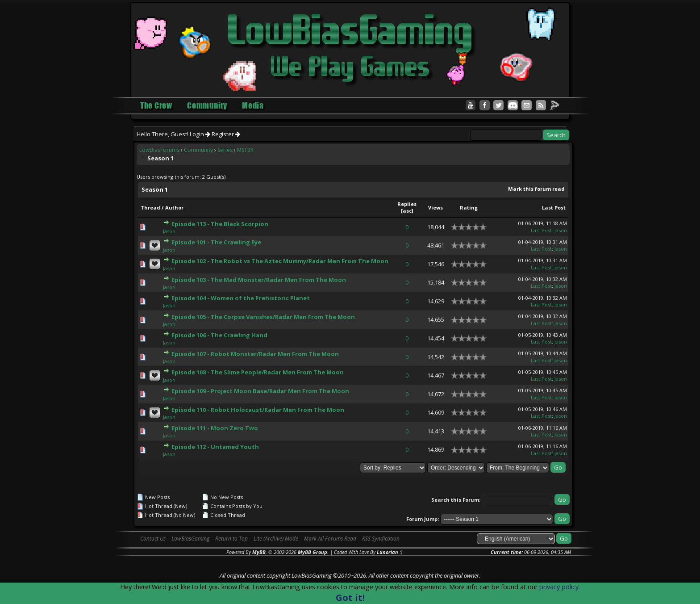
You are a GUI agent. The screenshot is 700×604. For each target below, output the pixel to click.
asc (407, 211)
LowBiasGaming (190, 539)
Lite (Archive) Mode (276, 539)
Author (174, 208)
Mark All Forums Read (330, 539)
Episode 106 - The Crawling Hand (219, 335)
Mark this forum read (536, 189)
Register (226, 134)
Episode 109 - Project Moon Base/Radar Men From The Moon (260, 391)
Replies (407, 204)
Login (200, 134)
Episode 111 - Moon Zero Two (215, 428)
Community (198, 150)
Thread (150, 208)
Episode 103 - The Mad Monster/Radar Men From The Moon (259, 280)
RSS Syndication (381, 539)
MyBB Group (312, 552)
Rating (469, 208)
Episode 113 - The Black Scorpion (220, 224)
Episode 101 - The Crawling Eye (216, 242)
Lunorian (387, 552)
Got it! (350, 598)
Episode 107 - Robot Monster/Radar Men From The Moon (255, 354)
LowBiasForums (159, 150)
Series (225, 150)
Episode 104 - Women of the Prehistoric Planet (241, 298)
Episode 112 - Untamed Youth (215, 447)
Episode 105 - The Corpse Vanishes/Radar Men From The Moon (263, 317)
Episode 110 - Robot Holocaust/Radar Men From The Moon (258, 410)
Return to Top (231, 539)
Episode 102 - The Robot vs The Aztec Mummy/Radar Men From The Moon (280, 261)
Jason (169, 231)
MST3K (245, 150)
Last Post (554, 208)
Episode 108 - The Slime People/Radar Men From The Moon (258, 372)
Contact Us (153, 539)
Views (435, 208)
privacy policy (559, 587)
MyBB (259, 552)
